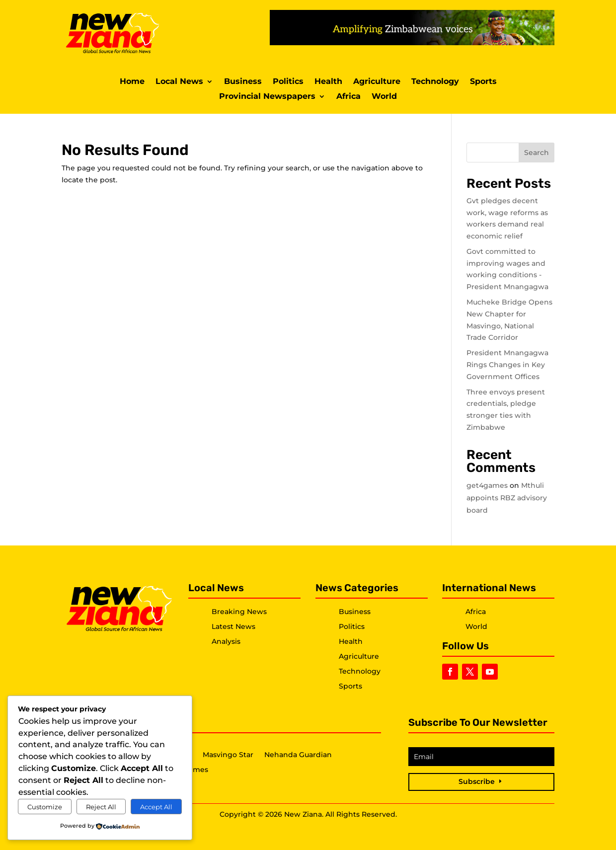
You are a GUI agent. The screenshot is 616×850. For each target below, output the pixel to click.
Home (132, 82)
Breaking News (239, 612)
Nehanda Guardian (298, 755)
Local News (179, 82)
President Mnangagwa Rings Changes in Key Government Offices (507, 365)
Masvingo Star (228, 755)
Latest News (233, 626)
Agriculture (377, 82)
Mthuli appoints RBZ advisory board (507, 498)
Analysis (226, 641)
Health (328, 82)
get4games (487, 485)
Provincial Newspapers (267, 97)
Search (537, 153)
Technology (435, 82)
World (384, 97)
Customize (45, 807)
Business (243, 82)
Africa (348, 97)
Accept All (156, 807)
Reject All (101, 807)
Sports (483, 82)
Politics (288, 82)
